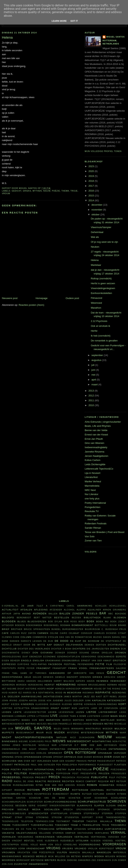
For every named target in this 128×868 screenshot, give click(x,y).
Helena (95, 260)
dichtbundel (117, 645)
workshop (23, 860)
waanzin (75, 853)
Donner (72, 653)
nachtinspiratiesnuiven (34, 737)
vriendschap (36, 848)
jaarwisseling (31, 696)
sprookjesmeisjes (14, 814)
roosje (20, 790)
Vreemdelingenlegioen (103, 288)
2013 (92, 391)
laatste (84, 708)
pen (59, 765)
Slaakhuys (85, 805)
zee (94, 860)
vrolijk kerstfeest (101, 849)
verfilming (102, 833)
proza (54, 777)
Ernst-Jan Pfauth (94, 439)
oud (80, 757)
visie (40, 841)
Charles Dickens (105, 633)
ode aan (96, 745)
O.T (77, 745)
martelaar (108, 720)
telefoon (27, 821)
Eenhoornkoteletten (101, 293)
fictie (100, 664)
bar (103, 613)
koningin (90, 704)
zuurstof (21, 864)
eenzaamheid (106, 657)
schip (87, 798)
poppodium (63, 774)
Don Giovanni (43, 653)
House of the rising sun (110, 689)
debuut (59, 645)
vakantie (8, 833)
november (97, 210)
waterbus (120, 853)
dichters (79, 649)
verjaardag (26, 837)
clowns (7, 637)
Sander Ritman (93, 528)
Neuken (95, 247)
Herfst (94, 331)
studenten (72, 817)
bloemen (120, 617)
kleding (67, 704)
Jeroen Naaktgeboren (96, 456)
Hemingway (118, 681)
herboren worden (14, 685)
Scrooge (8, 806)
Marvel (121, 720)
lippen (31, 716)
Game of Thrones (33, 673)
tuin (29, 829)
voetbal (121, 841)
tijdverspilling (42, 825)
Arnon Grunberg (114, 610)
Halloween (45, 681)
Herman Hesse (117, 685)
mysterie (73, 733)
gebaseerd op (60, 673)
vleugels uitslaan (74, 841)
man (42, 720)
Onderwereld (11, 749)
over (108, 757)
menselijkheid (82, 724)
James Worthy (73, 697)
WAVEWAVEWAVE (12, 856)
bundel (56, 629)
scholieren (118, 798)
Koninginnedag (107, 704)
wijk (51, 856)
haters (80, 681)
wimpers (88, 856)
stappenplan (59, 814)
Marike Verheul (93, 481)
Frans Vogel (78, 668)
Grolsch (110, 677)
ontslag (101, 749)
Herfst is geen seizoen (103, 283)
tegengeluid (10, 821)
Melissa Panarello (60, 724)
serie (32, 806)
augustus (97, 360)
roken (81, 785)
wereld (41, 856)
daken (107, 637)
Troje (74, 191)
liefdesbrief (108, 712)
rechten (68, 781)
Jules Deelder (74, 701)
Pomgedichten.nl (42, 773)
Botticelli (101, 625)
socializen (52, 809)
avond (26, 614)
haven (91, 681)
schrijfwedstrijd (92, 802)
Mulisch (120, 729)
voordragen (114, 844)
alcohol (69, 610)
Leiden (7, 712)
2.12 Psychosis (99, 321)
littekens (43, 716)
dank (5, 641)
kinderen (28, 704)
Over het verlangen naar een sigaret (50, 761)
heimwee (102, 681)
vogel (25, 845)
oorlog (41, 753)
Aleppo (81, 610)
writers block (55, 860)
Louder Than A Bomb (73, 716)
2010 (92, 405)
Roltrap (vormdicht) (101, 278)
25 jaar (27, 606)
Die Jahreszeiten (98, 649)
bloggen (9, 621)
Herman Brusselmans (91, 685)
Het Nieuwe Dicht (13, 689)
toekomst (62, 825)
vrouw (6, 194)
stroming (42, 817)
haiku (21, 681)
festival (70, 664)
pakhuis (82, 761)
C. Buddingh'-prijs (114, 629)
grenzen (85, 677)
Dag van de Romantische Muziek (81, 637)
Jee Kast (96, 697)
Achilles (101, 606)
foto (21, 668)
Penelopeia (70, 765)
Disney (26, 653)
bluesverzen (37, 621)
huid (5, 693)
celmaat (74, 633)
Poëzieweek (118, 770)
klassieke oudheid (48, 704)
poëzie (56, 191)
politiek (21, 773)
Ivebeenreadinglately (96, 447)
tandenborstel (116, 817)
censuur (87, 633)
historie (31, 689)
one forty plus (92, 499)
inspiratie (103, 693)
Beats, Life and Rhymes (98, 426)
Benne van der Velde (96, 430)
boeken (20, 625)
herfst (50, 685)
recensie (54, 781)
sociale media (29, 809)
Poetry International (95, 503)
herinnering (66, 685)
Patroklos (22, 765)
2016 (92, 191)
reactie (41, 781)
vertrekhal (98, 837)
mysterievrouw (92, 732)
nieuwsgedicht (79, 741)
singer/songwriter (62, 806)
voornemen (9, 849)
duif (25, 657)
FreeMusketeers (102, 668)
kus (74, 708)
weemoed (29, 856)
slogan (111, 806)
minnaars (77, 729)
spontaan (120, 810)
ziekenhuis (104, 860)
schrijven (117, 801)
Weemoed (96, 303)
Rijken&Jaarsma (23, 785)
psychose (83, 777)
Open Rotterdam (80, 753)
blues (22, 621)
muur (40, 732)
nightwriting (102, 741)
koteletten (22, 708)
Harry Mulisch (64, 681)
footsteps (9, 668)
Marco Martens (73, 720)
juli (93, 365)
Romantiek (107, 785)
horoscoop (73, 689)
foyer (31, 668)
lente (18, 712)
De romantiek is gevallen (104, 341)
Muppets (8, 732)
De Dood (62, 641)
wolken (110, 856)
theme (6, 825)
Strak (29, 817)
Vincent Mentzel (23, 841)
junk (88, 701)
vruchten (24, 853)
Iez (20, 693)
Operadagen (32, 757)
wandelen (104, 852)
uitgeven (80, 829)
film (109, 664)
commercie (40, 637)
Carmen (43, 633)
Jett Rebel (110, 697)
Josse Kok (45, 701)
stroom (57, 817)
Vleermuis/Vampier (101, 227)
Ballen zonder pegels (78, 614)
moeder (108, 729)
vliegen (96, 841)
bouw (113, 625)
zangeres (84, 860)
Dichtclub (9, 649)
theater (78, 821)
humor (13, 693)
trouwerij (118, 825)
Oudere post (72, 298)
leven (52, 712)
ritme (39, 785)
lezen (80, 712)
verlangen (65, 837)
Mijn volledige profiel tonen (103, 151)
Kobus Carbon (93, 460)
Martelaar (96, 265)
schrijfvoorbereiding (60, 802)
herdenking (35, 685)
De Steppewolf (111, 641)
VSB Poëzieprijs (43, 853)
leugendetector (35, 712)
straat (7, 817)
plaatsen (120, 765)
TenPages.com (45, 821)
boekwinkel (51, 625)
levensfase (66, 712)
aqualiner (94, 610)
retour (121, 781)
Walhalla (88, 853)
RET (112, 781)
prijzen (104, 773)
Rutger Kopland (93, 794)
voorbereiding (90, 844)
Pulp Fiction (118, 777)
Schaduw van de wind (47, 798)
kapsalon (99, 700)
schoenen (101, 798)
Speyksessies (85, 810)
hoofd (42, 689)
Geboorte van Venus (89, 673)
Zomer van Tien (93, 541)
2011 (92, 400)
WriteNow (37, 860)
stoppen (121, 814)
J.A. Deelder (11, 696)
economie (50, 657)
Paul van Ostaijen (43, 765)
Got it (74, 21)
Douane (84, 653)
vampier (70, 833)
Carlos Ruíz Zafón (23, 633)
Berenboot (24, 618)
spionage (104, 810)
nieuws (59, 741)
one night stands (35, 749)
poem (6, 769)
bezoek (76, 618)
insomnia (88, 693)
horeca (60, 689)
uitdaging (64, 829)
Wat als (95, 237)
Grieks (27, 191)
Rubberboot (61, 794)
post (75, 774)
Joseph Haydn (28, 701)
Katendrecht (117, 700)
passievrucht (106, 761)
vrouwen (8, 852)
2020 (92, 171)
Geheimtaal (97, 232)
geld (28, 677)
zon (4, 864)
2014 (92, 200)
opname (47, 757)
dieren (115, 649)
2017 (92, 186)
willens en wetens (68, 856)
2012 (92, 396)
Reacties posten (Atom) (31, 305)
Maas (123, 716)
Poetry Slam (66, 769)
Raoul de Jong (24, 781)
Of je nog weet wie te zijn (104, 242)
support (87, 817)
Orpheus (70, 757)
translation (91, 825)
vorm (22, 849)
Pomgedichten (93, 507)
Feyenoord (86, 664)
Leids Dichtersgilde (95, 464)
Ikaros (27, 693)
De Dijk (48, 641)
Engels (26, 660)
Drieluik (107, 653)
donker (60, 653)
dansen (15, 641)
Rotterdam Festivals (96, 523)
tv (35, 829)
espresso (9, 664)
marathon (53, 720)
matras (31, 724)
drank (96, 653)
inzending (119, 693)
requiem (103, 781)
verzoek (114, 837)
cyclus (53, 637)
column (26, 637)
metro (109, 724)
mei (94, 375)
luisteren (94, 716)
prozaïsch (69, 777)
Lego (123, 708)
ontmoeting (58, 749)
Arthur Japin (11, 614)
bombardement (83, 625)
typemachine (46, 829)
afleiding (41, 610)
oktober (96, 215)
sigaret (43, 806)
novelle (44, 745)
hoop (50, 689)
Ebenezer (36, 657)
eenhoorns (89, 657)
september (98, 355)
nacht (7, 737)
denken (90, 645)
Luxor (105, 716)
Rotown (34, 790)
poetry (16, 769)
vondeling (70, 845)
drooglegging (11, 657)
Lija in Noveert (93, 473)
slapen (99, 805)
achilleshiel (118, 606)
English (38, 660)
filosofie (120, 664)
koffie (78, 704)
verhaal (118, 833)
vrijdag (54, 848)
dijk (123, 649)
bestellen (62, 617)
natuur (62, 737)
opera (19, 757)
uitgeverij (95, 829)
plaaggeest (105, 765)
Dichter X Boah (61, 649)
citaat (122, 633)
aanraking (85, 606)
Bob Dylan (55, 622)
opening (8, 757)
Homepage (42, 298)
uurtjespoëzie (115, 829)
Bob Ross (70, 622)
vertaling (82, 837)
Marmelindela (92, 486)
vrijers (68, 848)
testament (63, 821)
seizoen (21, 805)
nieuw (47, 191)
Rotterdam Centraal (88, 790)
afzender (56, 610)
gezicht (72, 677)
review (6, 785)
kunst (66, 708)
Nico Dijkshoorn (82, 738)
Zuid (10, 864)
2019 (92, 176)
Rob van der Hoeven (60, 785)
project (41, 777)
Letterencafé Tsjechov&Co (99, 469)
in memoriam (72, 693)
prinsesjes (119, 774)
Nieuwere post (10, 298)
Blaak (107, 618)
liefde (91, 712)
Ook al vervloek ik (100, 326)
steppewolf (91, 814)
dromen (120, 653)
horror (87, 689)
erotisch (119, 660)
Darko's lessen (31, 641)
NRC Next (90, 490)
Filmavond (96, 298)
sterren (107, 814)
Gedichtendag (12, 677)
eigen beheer (11, 661)
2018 (92, 181)
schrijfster (35, 802)
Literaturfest (91, 477)
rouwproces (43, 794)
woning (121, 856)
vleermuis (52, 841)
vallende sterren (51, 833)
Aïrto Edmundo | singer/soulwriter (103, 422)
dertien (101, 645)
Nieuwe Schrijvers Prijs (35, 741)
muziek (60, 732)
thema (65, 191)
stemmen (76, 814)
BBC (111, 614)
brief (6, 629)
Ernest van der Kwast (96, 435)
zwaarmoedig (38, 864)
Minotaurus (93, 729)
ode (84, 745)
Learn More (59, 21)
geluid (37, 677)
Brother (17, 629)
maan (114, 716)
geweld (60, 677)
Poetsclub (84, 769)
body (82, 622)
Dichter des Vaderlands (34, 649)
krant (55, 708)
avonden (40, 614)
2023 (92, 166)
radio (7, 781)
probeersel (11, 777)
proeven (28, 777)
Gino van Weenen (94, 443)
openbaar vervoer (112, 753)
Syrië (99, 817)
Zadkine (72, 860)
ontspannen (117, 749)
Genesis (48, 677)
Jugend (58, 700)
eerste (121, 656)
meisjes (42, 724)
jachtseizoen (53, 696)
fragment (43, 668)
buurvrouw (93, 629)
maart (95, 384)
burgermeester (73, 629)
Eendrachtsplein (69, 657)
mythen (37, 191)
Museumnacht (25, 733)
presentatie (89, 774)
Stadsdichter (38, 813)
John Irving (10, 701)
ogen (123, 745)
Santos (21, 798)
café (5, 633)
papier (92, 761)
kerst (6, 704)
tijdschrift (21, 825)
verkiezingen (45, 837)
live (54, 716)
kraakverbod (40, 708)
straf (19, 817)
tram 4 (76, 825)
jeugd (122, 697)
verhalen (9, 837)
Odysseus (110, 745)
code (16, 637)
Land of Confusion (104, 708)
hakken (31, 681)
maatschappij (11, 720)
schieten (74, 798)
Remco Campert (86, 781)
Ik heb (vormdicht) (101, 336)
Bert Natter (43, 618)
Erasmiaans (53, 661)
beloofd (8, 617)
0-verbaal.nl (10, 606)
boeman (65, 625)
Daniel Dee (119, 637)
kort (122, 704)
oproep (58, 757)
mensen (98, 724)
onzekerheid (10, 753)
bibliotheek (92, 617)
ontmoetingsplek (80, 749)
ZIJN (114, 860)
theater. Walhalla (99, 821)
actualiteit (10, 610)
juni (94, 370)
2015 (92, 196)
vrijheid (81, 848)
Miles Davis (62, 729)
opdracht (55, 753)
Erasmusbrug (71, 661)
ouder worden (93, 757)
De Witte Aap (42, 645)
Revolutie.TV (92, 511)
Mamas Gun (29, 720)
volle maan (38, 845)
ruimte (75, 794)
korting (7, 708)
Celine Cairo (59, 633)
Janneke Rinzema (94, 452)
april (94, 380)
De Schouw (91, 641)
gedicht (17, 191)
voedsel (108, 841)
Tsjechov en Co (13, 829)
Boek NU (102, 621)
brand (122, 625)
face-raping (39, 664)
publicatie (99, 777)
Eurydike (23, 664)
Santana (7, 798)
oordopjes (28, 753)
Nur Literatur (91, 494)
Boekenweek (34, 625)
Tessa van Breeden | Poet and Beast (105, 532)
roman (92, 785)
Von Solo (90, 536)
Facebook (55, 664)
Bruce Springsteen (37, 629)
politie (7, 773)
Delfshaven (75, 645)
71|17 (40, 606)
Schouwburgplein (14, 802)
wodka (99, 856)
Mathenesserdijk (13, 724)
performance (87, 765)
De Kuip (76, 641)
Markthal (92, 720)
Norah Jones (11, 745)
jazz (86, 696)
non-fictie (119, 741)
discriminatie (11, 653)
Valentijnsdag (27, 833)
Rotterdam (56, 789)
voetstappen (10, 845)
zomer (122, 860)
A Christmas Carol (60, 606)
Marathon (96, 308)
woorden (9, 860)
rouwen (28, 794)
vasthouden (85, 833)
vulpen (62, 852)
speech (68, 810)
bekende (121, 614)
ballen (53, 614)
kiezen (15, 704)
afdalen (26, 610)
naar (123, 733)
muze (49, 733)
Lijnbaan (20, 716)
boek (91, 621)
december (97, 205)
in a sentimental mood (47, 693)
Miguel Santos (115, 37)
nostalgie (29, 745)
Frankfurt (59, 668)
